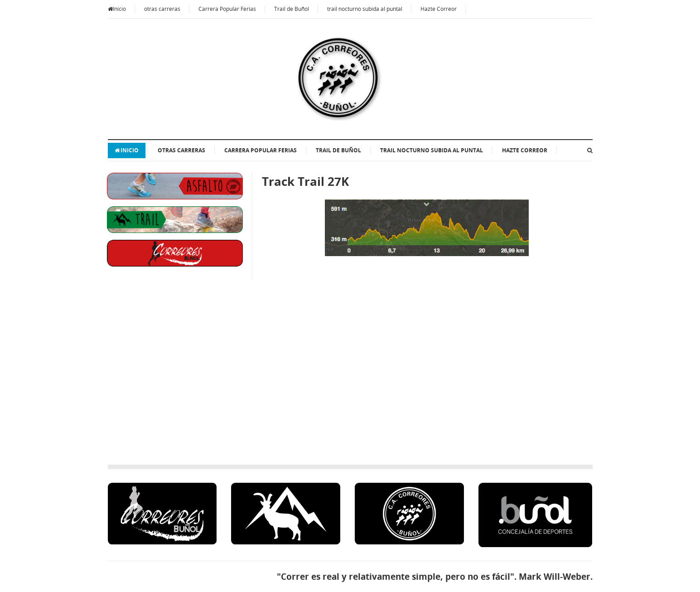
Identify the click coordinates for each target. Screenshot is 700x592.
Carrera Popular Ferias (227, 9)
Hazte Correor (439, 9)
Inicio (117, 9)
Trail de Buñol (292, 9)
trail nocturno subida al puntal (365, 9)
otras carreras (162, 9)
